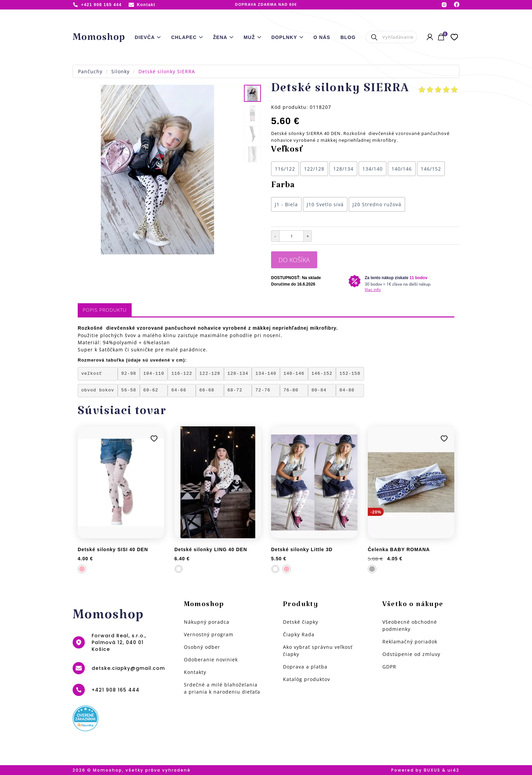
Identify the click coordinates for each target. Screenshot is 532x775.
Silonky (120, 71)
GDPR (389, 667)
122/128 (314, 169)
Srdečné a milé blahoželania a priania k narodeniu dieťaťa (222, 688)
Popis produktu (105, 310)
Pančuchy (90, 71)
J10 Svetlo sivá (325, 204)
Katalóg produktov (307, 679)
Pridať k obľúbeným (154, 439)
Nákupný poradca (207, 622)
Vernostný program (209, 634)
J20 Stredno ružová (377, 204)
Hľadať (374, 37)
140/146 (402, 169)
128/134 (343, 169)
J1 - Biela (286, 204)
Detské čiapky (301, 622)
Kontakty (195, 672)
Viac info (373, 289)
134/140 (373, 169)
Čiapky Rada (299, 634)
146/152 (431, 169)
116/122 (285, 169)
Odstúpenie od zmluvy (411, 654)
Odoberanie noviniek (211, 660)
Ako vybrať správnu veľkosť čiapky (318, 651)
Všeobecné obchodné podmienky (410, 625)
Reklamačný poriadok (410, 642)
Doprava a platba (305, 667)
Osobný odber (202, 647)
